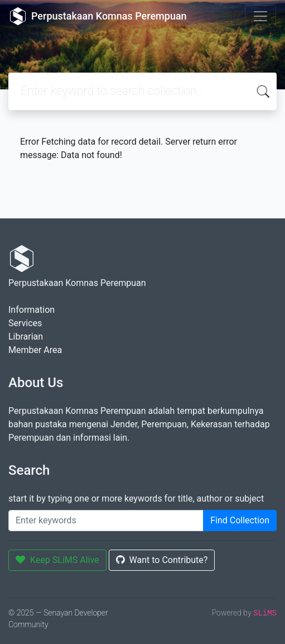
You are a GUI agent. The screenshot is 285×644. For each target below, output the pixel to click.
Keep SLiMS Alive (57, 560)
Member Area (35, 350)
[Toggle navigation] (260, 16)
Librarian (26, 337)
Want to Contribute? (162, 560)
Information (32, 310)
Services (25, 323)
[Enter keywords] (106, 521)
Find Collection (240, 520)
